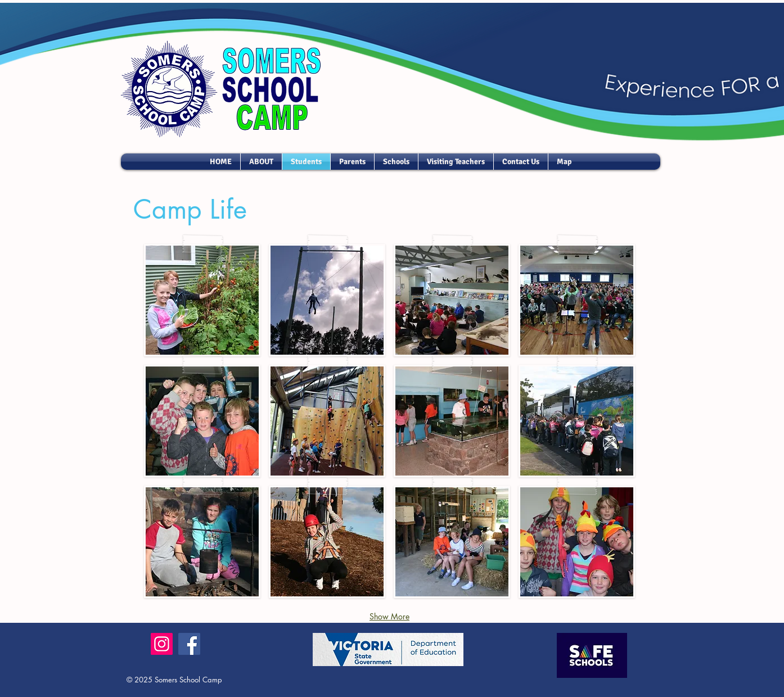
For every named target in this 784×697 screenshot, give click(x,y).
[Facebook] (189, 644)
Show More (389, 616)
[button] (202, 300)
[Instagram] (162, 644)
